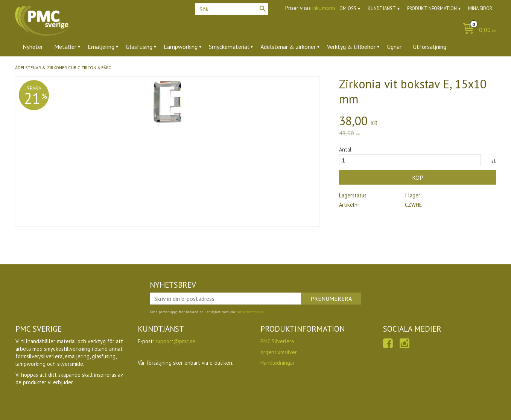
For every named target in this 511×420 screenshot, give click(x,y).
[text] (417, 122)
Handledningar (278, 363)
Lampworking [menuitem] (181, 47)
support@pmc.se (175, 341)
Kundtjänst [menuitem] (382, 8)
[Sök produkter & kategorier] (232, 9)
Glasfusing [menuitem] (139, 47)
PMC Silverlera (277, 341)
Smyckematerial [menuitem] (229, 47)
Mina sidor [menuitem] (480, 8)
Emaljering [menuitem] (101, 47)
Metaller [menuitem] (65, 47)
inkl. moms (324, 8)
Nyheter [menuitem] (33, 47)
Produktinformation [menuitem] (432, 8)
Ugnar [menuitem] (394, 47)
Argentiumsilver (279, 352)
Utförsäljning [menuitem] (430, 47)
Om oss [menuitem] (348, 8)
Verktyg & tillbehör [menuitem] (351, 47)
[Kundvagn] (477, 30)
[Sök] (263, 9)
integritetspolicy (250, 312)
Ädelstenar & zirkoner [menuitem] (288, 47)
